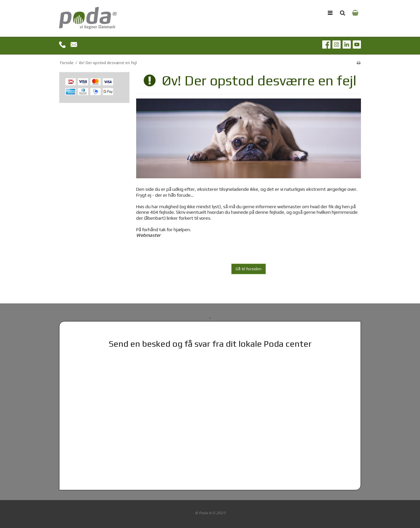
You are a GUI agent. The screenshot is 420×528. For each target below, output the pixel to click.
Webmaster (148, 235)
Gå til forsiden (249, 269)
